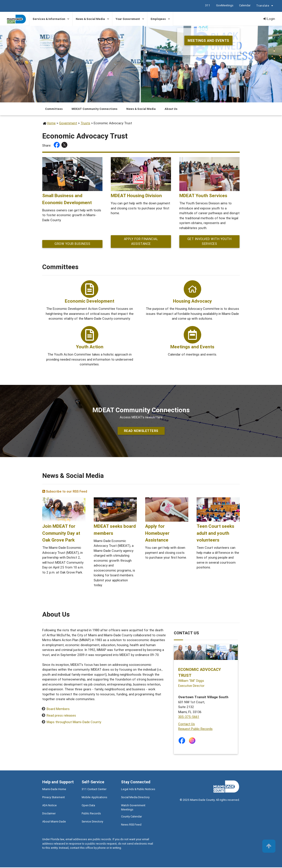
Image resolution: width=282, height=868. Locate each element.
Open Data (88, 806)
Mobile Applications (94, 798)
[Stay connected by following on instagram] (193, 741)
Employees (158, 19)
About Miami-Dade (54, 822)
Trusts (85, 123)
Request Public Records (195, 729)
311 (207, 5)
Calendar (245, 5)
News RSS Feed (131, 825)
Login (269, 19)
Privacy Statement (54, 798)
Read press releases (61, 716)
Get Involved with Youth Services (209, 242)
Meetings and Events (208, 40)
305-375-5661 (189, 717)
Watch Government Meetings (133, 808)
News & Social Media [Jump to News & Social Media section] (141, 109)
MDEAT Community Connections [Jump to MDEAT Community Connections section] (94, 109)
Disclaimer (49, 814)
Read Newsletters (141, 431)
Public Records (91, 814)
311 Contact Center (94, 790)
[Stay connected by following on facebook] (183, 741)
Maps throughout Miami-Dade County (74, 723)
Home (51, 123)
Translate (265, 6)
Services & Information (49, 19)
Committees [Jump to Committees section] (54, 109)
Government (68, 123)
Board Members (58, 709)
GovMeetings (225, 5)
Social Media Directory (135, 798)
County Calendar (131, 817)
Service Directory (92, 822)
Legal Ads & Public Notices (138, 790)
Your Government (128, 19)
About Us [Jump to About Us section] (171, 109)
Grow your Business (72, 244)
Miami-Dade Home (54, 790)
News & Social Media (90, 19)
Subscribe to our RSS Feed (65, 492)
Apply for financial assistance (141, 242)
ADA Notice (49, 806)
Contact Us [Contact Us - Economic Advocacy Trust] (187, 725)
